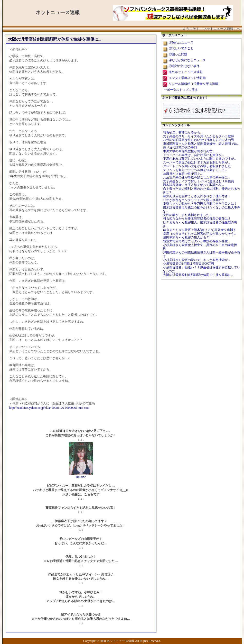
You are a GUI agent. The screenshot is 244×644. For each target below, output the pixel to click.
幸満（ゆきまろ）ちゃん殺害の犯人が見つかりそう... (200, 234)
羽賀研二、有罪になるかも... (183, 132)
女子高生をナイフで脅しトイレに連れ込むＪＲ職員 (199, 181)
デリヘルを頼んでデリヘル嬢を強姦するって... (195, 170)
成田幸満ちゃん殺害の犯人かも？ (186, 237)
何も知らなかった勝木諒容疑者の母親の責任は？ (197, 219)
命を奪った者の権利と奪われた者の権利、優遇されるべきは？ (201, 191)
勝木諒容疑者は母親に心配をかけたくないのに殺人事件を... (201, 209)
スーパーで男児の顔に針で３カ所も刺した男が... (197, 162)
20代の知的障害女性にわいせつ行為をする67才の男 (199, 140)
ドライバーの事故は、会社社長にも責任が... (194, 155)
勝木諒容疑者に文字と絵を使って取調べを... (194, 185)
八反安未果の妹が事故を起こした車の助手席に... (197, 177)
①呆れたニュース (181, 42)
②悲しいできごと (181, 48)
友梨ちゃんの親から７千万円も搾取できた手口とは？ (200, 204)
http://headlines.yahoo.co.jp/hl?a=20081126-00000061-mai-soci (49, 408)
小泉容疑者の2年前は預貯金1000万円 (189, 264)
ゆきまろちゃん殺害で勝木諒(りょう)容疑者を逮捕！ (200, 230)
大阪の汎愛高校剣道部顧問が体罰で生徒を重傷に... (198, 275)
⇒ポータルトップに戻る (181, 90)
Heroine (81, 477)
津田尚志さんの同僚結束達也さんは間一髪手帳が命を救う (201, 254)
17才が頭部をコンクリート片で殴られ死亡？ (194, 200)
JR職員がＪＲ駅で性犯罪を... (183, 174)
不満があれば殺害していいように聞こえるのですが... (200, 159)
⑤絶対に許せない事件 (184, 66)
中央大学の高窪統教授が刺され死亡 (188, 151)
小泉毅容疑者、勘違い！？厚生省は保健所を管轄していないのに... (201, 269)
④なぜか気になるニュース (187, 60)
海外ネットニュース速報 (186, 72)
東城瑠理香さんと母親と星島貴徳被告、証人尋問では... (201, 144)
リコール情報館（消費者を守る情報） (195, 84)
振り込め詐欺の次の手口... (181, 147)
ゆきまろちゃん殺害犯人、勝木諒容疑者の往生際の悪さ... (200, 224)
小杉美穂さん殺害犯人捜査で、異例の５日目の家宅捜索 (200, 247)
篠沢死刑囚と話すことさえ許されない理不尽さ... (197, 196)
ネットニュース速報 (58, 12)
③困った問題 (178, 54)
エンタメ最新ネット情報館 (187, 78)
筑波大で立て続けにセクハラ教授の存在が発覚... (197, 241)
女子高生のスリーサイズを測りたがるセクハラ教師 (199, 136)
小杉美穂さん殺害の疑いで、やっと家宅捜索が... (197, 260)
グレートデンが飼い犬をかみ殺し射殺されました (197, 166)
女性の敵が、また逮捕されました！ (188, 215)
